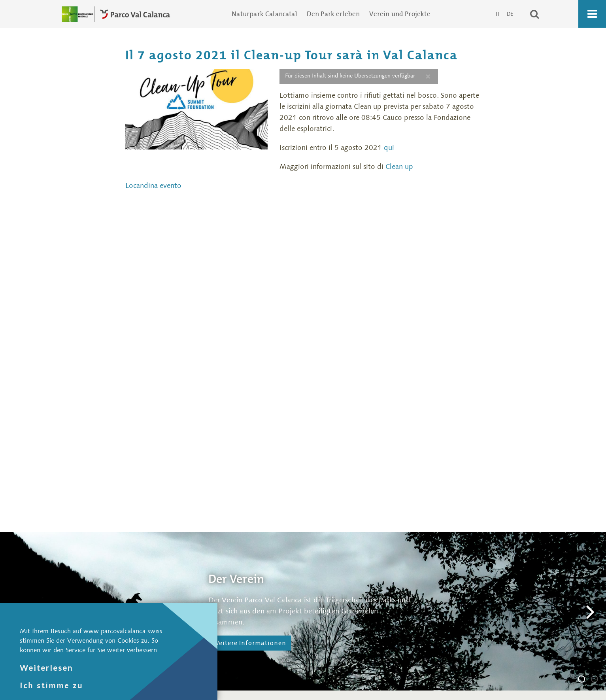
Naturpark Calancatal (264, 14)
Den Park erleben (333, 14)
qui (390, 148)
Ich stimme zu (51, 685)
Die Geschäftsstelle (598, 680)
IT (498, 14)
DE (510, 14)
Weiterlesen (46, 668)
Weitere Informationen (250, 643)
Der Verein (585, 680)
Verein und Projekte (400, 14)
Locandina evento (153, 185)
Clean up (399, 166)
